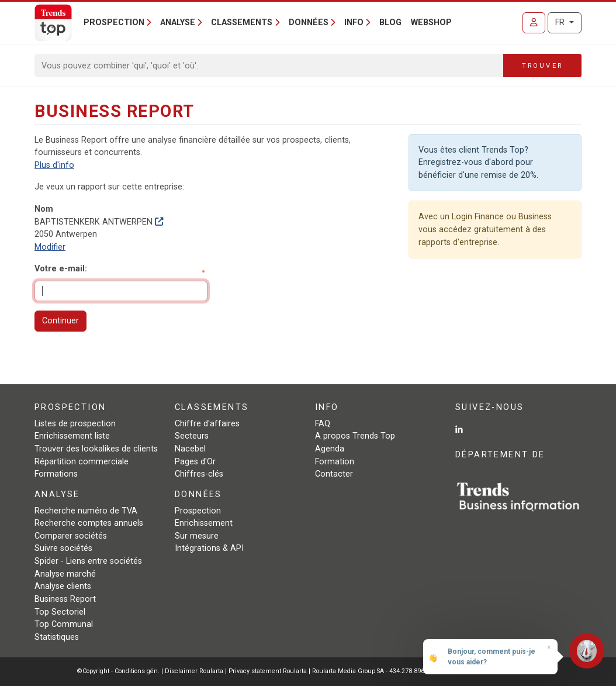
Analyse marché (65, 574)
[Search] (269, 66)
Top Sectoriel (60, 612)
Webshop (431, 23)
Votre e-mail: (61, 269)
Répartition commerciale (82, 462)
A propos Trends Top (355, 436)
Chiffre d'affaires (207, 424)
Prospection (198, 511)
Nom (44, 209)
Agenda (330, 449)
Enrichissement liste (72, 436)
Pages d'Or (195, 462)
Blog (390, 23)
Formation (335, 462)
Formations (56, 474)
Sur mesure (197, 536)
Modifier (50, 247)
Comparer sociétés (71, 536)
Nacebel (190, 449)
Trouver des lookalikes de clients (96, 449)
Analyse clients (63, 586)
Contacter (334, 474)
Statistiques (57, 637)
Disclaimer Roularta (194, 671)
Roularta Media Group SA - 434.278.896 (369, 671)
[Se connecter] (534, 23)
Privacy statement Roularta (268, 671)
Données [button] (309, 23)
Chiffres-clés (199, 474)
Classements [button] (242, 23)
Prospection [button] (114, 23)
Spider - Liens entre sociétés (88, 561)
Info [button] (354, 23)
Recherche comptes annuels (89, 523)
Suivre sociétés (63, 548)
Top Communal (64, 624)
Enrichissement (204, 523)
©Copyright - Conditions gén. (118, 671)
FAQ (323, 424)
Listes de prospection (75, 424)
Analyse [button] (178, 23)
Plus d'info (54, 165)
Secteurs (192, 436)
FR (561, 23)
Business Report (65, 599)
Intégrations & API (209, 548)
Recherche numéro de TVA (86, 511)
